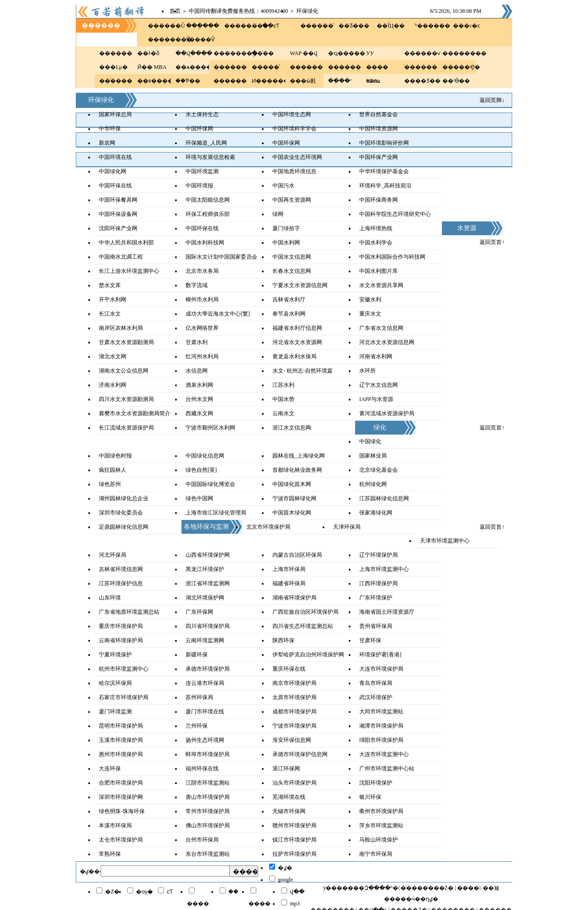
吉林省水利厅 (289, 300)
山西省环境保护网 (208, 555)
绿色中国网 (199, 498)
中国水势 (283, 399)
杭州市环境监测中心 (124, 669)
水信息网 (197, 371)
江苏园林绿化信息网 (384, 498)
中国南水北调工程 (121, 257)
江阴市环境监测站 (208, 783)
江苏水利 (283, 385)
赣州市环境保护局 (294, 825)
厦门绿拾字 (286, 228)
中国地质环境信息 (294, 171)
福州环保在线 (202, 769)
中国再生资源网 (292, 200)
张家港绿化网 (376, 513)
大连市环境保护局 (381, 669)
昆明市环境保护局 (121, 726)
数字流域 (197, 285)
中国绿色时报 (115, 456)
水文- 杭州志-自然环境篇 (302, 371)
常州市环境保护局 (208, 811)
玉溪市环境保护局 (121, 740)
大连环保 (110, 769)
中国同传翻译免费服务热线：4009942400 (238, 11)
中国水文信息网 (292, 257)
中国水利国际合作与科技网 (392, 257)
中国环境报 (199, 186)
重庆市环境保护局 (121, 626)
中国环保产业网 (379, 157)
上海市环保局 (289, 569)
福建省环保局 (289, 583)
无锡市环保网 (289, 811)
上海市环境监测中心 (384, 569)
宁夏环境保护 (115, 655)
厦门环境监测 (115, 712)
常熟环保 (110, 854)
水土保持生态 (202, 114)
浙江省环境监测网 (208, 583)
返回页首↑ (492, 242)
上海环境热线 (376, 228)
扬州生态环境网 (205, 740)
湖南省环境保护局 (294, 598)
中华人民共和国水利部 (126, 243)
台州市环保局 (202, 840)
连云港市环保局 (205, 683)
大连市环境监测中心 (384, 754)
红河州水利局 (202, 356)
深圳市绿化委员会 (121, 513)
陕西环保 (283, 640)
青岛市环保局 (376, 683)
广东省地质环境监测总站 (129, 612)
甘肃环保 (370, 640)
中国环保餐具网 (118, 200)
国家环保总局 (115, 114)
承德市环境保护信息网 (300, 754)
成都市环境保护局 (294, 712)
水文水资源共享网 (381, 285)
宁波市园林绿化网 (294, 498)
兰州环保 (197, 726)
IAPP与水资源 (376, 399)
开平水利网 (113, 300)
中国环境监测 (202, 171)
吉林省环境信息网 (121, 569)
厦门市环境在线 (205, 712)
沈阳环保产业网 (118, 228)
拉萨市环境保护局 (294, 854)
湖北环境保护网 (205, 598)
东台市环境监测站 (208, 854)
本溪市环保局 (115, 825)
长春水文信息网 (292, 271)
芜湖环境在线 (289, 797)
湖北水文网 (113, 356)
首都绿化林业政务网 (297, 470)
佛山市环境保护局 (208, 825)
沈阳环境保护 (376, 783)
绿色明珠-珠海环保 (122, 811)
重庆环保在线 (289, 669)
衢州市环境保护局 (381, 811)
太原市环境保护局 (294, 697)
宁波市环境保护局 (294, 726)
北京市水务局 (202, 271)
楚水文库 (110, 285)
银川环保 (370, 797)
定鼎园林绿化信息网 (124, 527)
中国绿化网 (113, 171)
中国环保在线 (115, 186)
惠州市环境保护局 (121, 754)
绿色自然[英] (201, 470)
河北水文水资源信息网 (387, 342)
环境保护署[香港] (380, 655)
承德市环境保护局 (208, 669)
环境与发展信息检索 (210, 157)
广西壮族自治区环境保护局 (305, 612)
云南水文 (283, 413)
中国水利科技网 (205, 243)
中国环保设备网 (118, 214)
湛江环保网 (286, 769)
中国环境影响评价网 (384, 143)
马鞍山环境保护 (379, 840)
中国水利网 (286, 243)
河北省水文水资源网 (297, 342)
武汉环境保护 (376, 697)
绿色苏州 (110, 484)
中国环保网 (199, 129)
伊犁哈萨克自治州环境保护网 (308, 655)
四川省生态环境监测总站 (303, 626)
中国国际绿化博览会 (210, 484)
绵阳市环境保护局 (381, 740)
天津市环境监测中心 (445, 541)
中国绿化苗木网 (292, 484)
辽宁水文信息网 (379, 385)
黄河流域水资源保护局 (387, 413)
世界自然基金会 (379, 114)
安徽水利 (370, 300)
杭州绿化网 (373, 484)
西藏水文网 (199, 413)
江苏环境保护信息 (121, 583)
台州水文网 (199, 399)
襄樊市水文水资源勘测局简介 (135, 413)
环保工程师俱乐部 (208, 214)
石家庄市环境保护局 (124, 697)
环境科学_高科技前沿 (385, 186)
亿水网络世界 (202, 328)
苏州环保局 (199, 697)
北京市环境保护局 (268, 527)
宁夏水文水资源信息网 (300, 285)
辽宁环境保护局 (379, 555)
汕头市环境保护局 (294, 783)
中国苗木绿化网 (292, 513)
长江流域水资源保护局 (126, 428)
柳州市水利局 (202, 300)
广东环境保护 (376, 598)
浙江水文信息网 (292, 428)
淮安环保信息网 (292, 740)
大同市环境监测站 (381, 712)
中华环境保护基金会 (384, 171)
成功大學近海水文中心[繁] (218, 314)
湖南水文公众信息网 (124, 371)
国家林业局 (373, 456)
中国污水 (283, 186)
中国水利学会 (376, 243)
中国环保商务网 (379, 200)
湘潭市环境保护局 (381, 726)
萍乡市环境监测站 (381, 825)
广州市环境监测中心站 (387, 769)
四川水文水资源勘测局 (126, 399)
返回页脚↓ (492, 100)
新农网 (107, 143)
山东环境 (110, 598)
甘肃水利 (197, 342)
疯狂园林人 (113, 470)
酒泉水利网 (199, 385)
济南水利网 (113, 385)
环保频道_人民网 (206, 143)
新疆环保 (197, 655)
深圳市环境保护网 (121, 797)
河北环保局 (113, 555)
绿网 (278, 214)
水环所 (367, 371)
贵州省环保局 (376, 626)
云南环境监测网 (205, 640)
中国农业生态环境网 (297, 157)
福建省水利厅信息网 (297, 328)
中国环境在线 (115, 157)
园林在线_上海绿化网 (299, 456)
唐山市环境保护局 (208, 797)
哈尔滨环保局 (115, 683)
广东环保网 (199, 612)
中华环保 (110, 129)
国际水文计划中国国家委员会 (221, 257)
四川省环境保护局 (208, 626)
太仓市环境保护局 (121, 840)
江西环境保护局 (379, 583)
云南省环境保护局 (121, 640)
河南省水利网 (376, 356)
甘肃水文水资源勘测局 (126, 342)
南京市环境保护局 (294, 683)
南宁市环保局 (376, 854)
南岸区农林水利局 (121, 328)
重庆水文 (370, 314)
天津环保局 (347, 527)
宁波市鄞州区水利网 (210, 428)
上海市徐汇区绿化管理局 (216, 513)
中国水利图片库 (379, 271)
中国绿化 (370, 441)
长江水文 (110, 314)
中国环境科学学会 (294, 129)
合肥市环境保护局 (121, 783)
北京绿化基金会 (379, 470)
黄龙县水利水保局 (294, 356)
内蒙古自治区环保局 (297, 555)
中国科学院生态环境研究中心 (395, 214)
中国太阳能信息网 (208, 200)
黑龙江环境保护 (205, 569)
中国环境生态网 (292, 114)
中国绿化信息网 (205, 456)
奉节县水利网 (289, 314)
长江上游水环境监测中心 (129, 271)
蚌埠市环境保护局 (208, 754)
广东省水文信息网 (381, 328)
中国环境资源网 (379, 129)
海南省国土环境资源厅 (387, 612)
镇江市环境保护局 (294, 840)
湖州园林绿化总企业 (124, 498)
